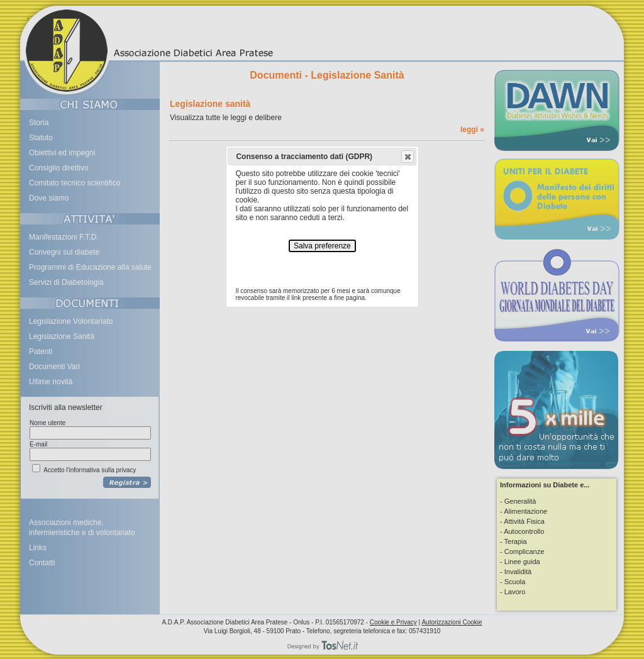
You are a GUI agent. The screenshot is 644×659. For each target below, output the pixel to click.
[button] (408, 157)
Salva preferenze (322, 246)
